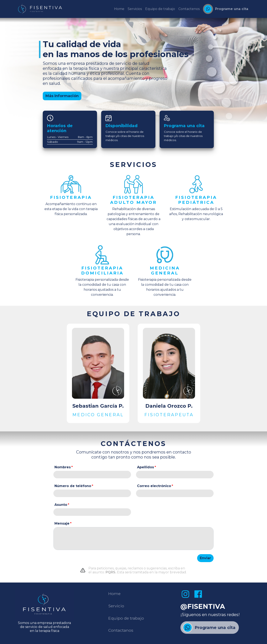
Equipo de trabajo (126, 618)
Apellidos (145, 467)
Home (114, 594)
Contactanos (121, 630)
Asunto (61, 505)
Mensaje (62, 523)
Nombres (63, 467)
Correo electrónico (154, 486)
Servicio (116, 606)
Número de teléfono (73, 486)
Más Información (62, 96)
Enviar (205, 558)
